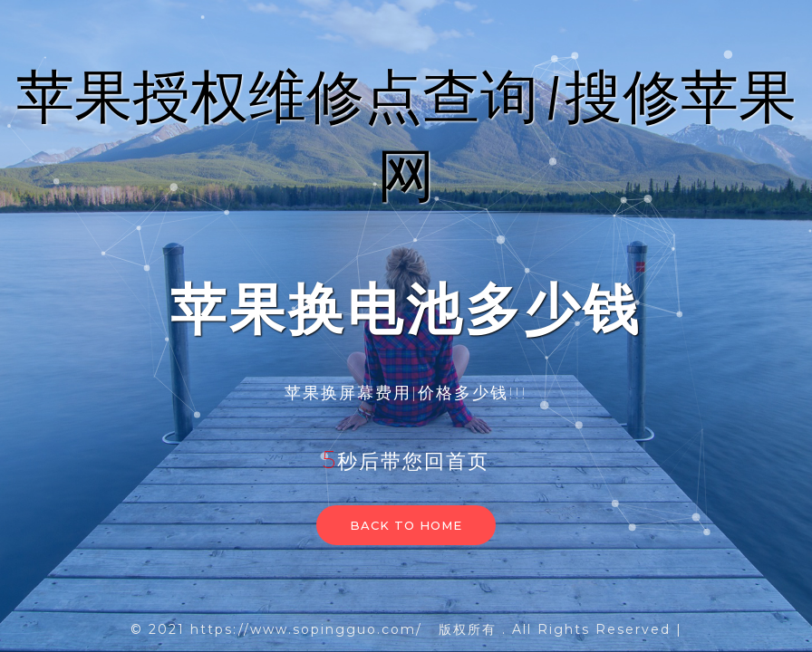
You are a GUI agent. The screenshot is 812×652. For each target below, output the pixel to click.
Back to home (406, 525)
